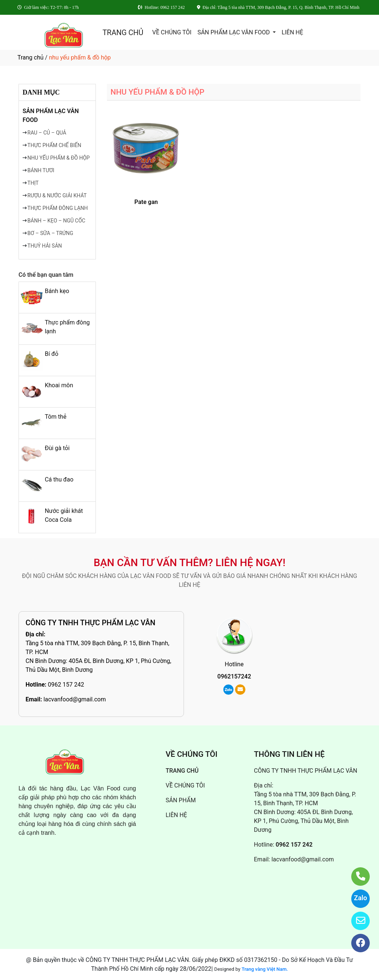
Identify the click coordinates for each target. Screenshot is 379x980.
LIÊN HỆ (292, 32)
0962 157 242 (66, 685)
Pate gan (146, 202)
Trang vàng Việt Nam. (265, 969)
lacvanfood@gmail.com (75, 699)
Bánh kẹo (57, 291)
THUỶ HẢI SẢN (45, 246)
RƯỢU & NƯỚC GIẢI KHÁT (57, 195)
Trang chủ (31, 57)
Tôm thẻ (56, 417)
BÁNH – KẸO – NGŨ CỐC (56, 221)
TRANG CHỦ (123, 33)
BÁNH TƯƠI (41, 170)
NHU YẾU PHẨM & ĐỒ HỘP (58, 158)
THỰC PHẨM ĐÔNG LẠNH (58, 208)
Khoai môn (59, 385)
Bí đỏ (52, 354)
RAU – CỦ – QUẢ (47, 133)
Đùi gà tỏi (57, 448)
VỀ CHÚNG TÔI (172, 32)
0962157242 (234, 676)
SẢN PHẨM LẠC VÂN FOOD (234, 32)
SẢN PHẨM (181, 800)
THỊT (33, 183)
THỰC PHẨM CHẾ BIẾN (54, 145)
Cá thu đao (59, 479)
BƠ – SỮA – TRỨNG (50, 233)
